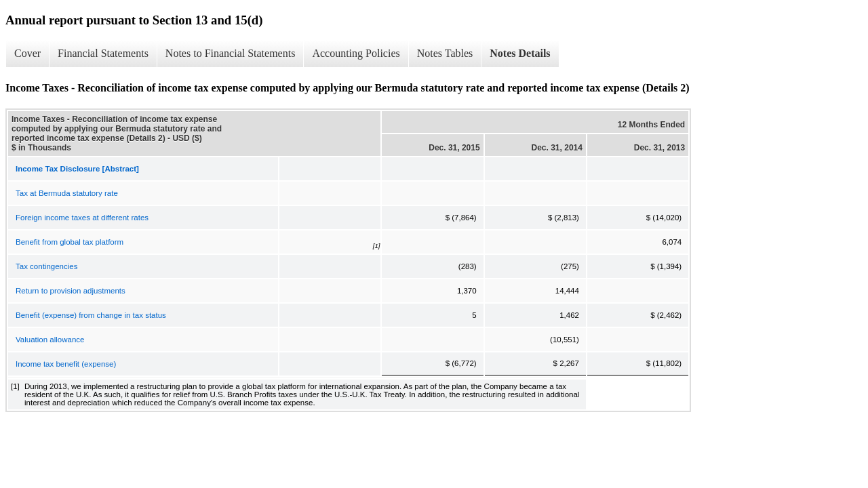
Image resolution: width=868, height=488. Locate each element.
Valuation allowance (50, 340)
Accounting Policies (356, 53)
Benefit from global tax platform (70, 242)
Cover (27, 53)
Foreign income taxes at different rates (82, 218)
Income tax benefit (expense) (66, 364)
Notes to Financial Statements (231, 53)
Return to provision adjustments (71, 291)
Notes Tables (445, 53)
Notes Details (520, 53)
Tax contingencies (46, 266)
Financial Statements (103, 53)
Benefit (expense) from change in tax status (91, 315)
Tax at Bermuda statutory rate (67, 193)
